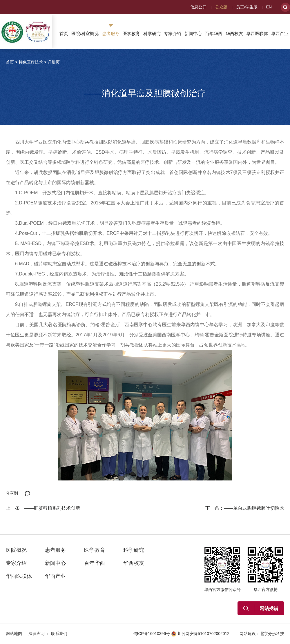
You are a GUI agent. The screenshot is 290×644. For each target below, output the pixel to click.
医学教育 (131, 33)
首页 (64, 33)
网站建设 (248, 634)
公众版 (221, 7)
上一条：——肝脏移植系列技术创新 (43, 508)
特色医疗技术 (31, 62)
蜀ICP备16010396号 (152, 634)
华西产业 (280, 33)
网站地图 (14, 634)
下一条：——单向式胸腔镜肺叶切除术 (245, 508)
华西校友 (234, 33)
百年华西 (214, 33)
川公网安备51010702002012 (200, 634)
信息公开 (198, 7)
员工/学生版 (247, 7)
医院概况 (16, 550)
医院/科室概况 (85, 33)
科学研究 (152, 33)
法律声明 (37, 634)
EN (269, 7)
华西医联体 (257, 33)
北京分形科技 (272, 634)
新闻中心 (193, 33)
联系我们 (59, 634)
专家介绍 (173, 33)
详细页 (54, 62)
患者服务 (111, 33)
